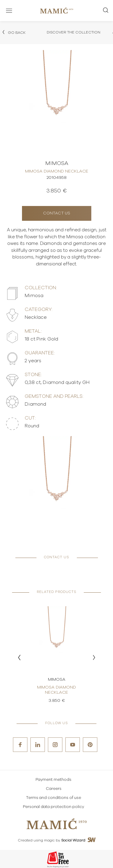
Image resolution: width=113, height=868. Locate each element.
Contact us (57, 213)
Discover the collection (74, 32)
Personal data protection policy (53, 807)
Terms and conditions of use (53, 798)
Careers (54, 789)
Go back (14, 32)
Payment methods (53, 780)
